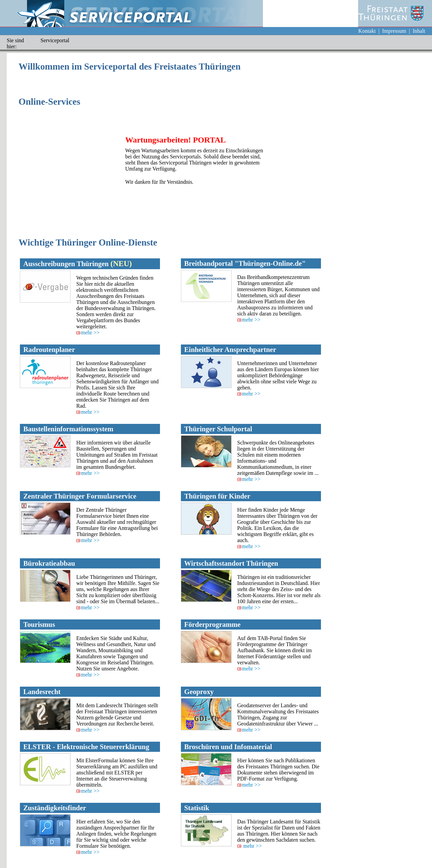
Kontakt (367, 31)
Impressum (394, 31)
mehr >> (88, 333)
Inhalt (419, 31)
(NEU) (121, 264)
